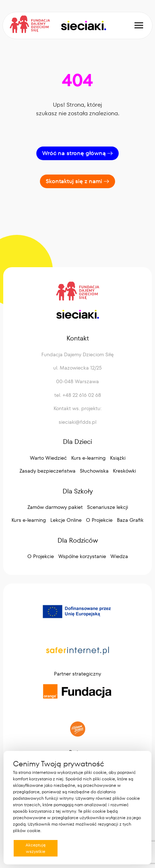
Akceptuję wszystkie (36, 848)
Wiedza (119, 556)
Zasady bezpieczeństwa (47, 471)
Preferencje (127, 848)
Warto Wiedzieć (48, 458)
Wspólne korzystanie (82, 556)
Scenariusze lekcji (108, 507)
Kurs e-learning (88, 458)
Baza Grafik (130, 520)
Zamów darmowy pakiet (55, 507)
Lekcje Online (66, 520)
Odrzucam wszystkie (85, 848)
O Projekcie (99, 520)
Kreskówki (124, 471)
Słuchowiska (94, 471)
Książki (118, 458)
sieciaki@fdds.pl (77, 422)
